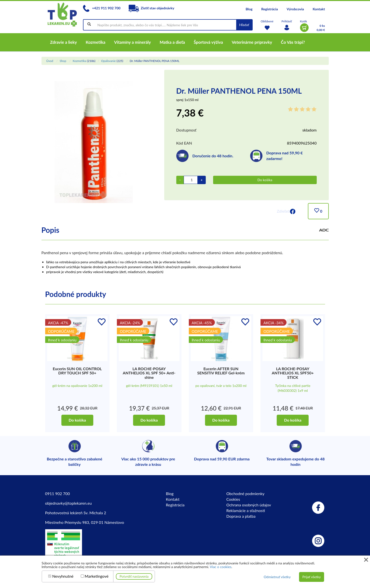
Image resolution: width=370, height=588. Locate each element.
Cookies (233, 499)
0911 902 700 (58, 493)
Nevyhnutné (63, 576)
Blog (249, 9)
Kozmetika (79, 61)
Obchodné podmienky (245, 493)
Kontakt (319, 9)
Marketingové (97, 576)
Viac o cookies (221, 567)
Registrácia (270, 9)
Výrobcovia (295, 9)
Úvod (50, 61)
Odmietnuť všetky (277, 577)
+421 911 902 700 (102, 8)
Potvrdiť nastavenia (134, 576)
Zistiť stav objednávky (151, 8)
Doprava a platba (241, 516)
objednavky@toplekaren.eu (69, 503)
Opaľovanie (109, 61)
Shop (63, 61)
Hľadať (244, 25)
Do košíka (265, 180)
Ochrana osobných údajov (249, 505)
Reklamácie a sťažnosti (246, 510)
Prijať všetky (311, 577)
